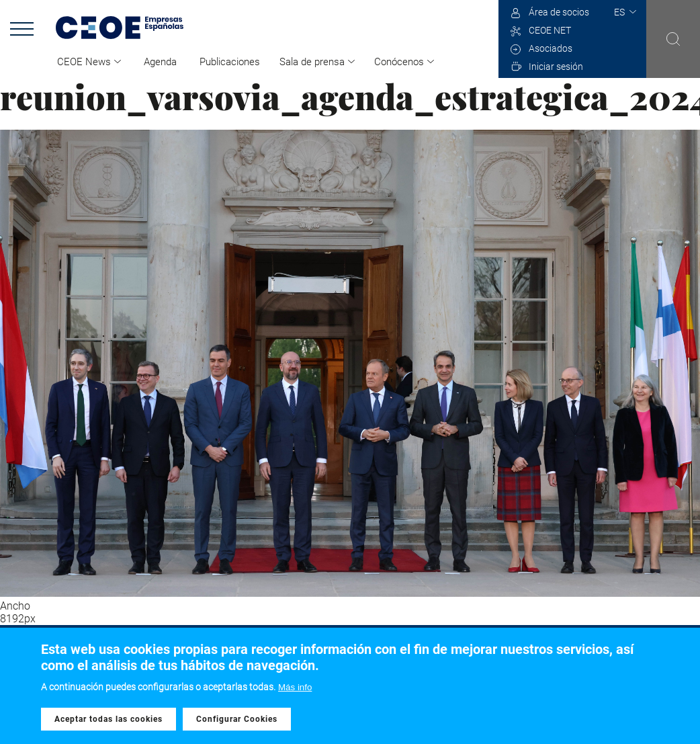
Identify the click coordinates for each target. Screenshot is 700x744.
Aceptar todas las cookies (108, 719)
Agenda (160, 62)
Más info (295, 687)
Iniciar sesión (556, 67)
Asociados (551, 48)
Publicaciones (230, 62)
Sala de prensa (312, 62)
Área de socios (559, 12)
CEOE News (84, 62)
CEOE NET (550, 30)
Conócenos (399, 62)
